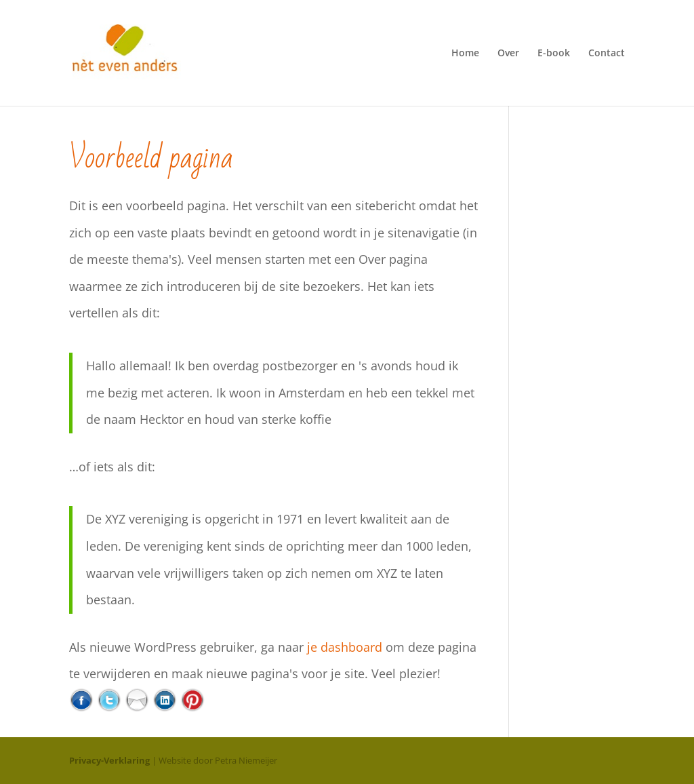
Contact (607, 54)
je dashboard (345, 647)
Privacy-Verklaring (109, 760)
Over (508, 54)
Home (465, 54)
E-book (554, 54)
